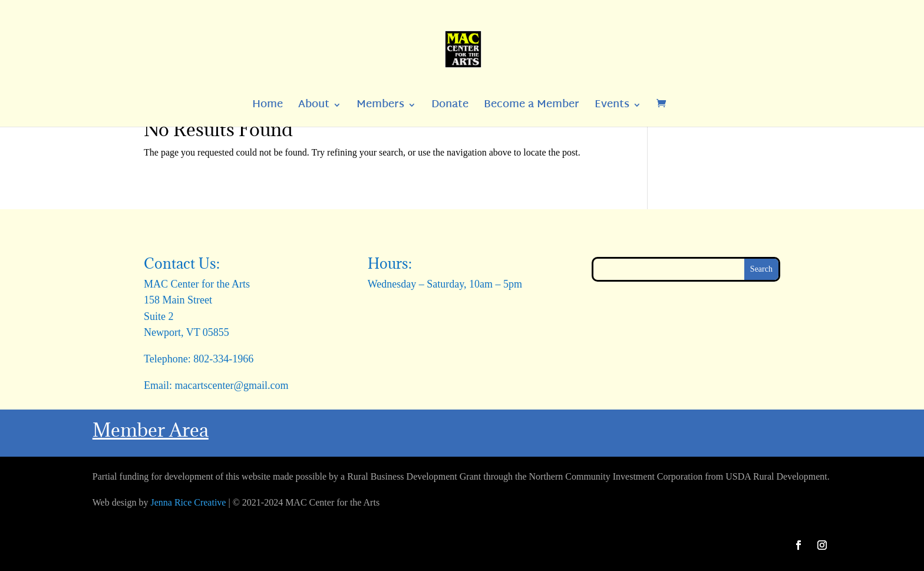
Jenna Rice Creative (189, 502)
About (314, 108)
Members (380, 108)
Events (612, 108)
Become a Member (532, 108)
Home (268, 108)
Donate (450, 108)
